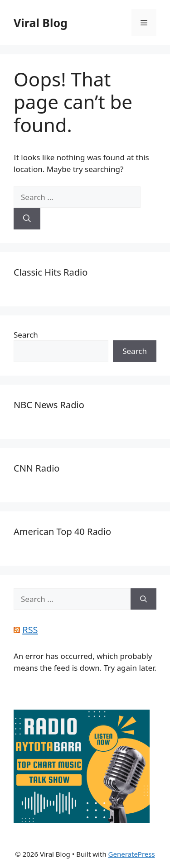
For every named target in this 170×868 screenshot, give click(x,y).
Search (26, 335)
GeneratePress (132, 854)
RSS (30, 630)
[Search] (27, 219)
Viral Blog (41, 23)
